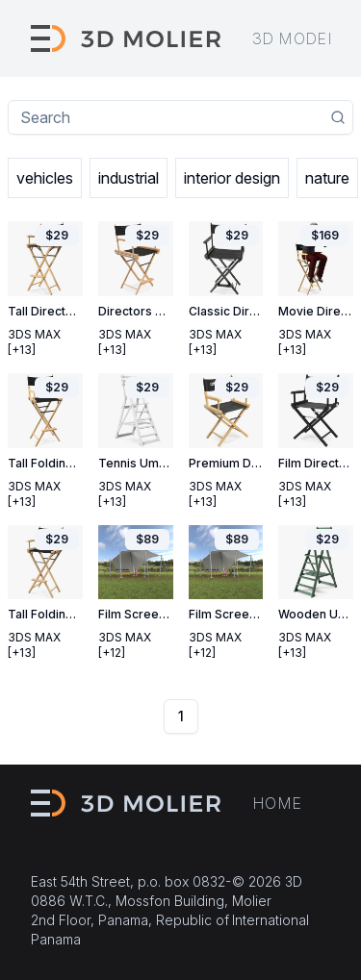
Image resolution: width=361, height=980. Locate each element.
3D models (299, 38)
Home (277, 803)
